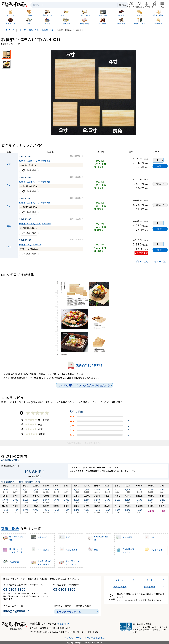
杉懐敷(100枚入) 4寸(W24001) (34, 182)
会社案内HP (63, 624)
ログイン (120, 580)
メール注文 (160, 261)
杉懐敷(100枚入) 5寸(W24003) (34, 203)
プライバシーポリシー (74, 638)
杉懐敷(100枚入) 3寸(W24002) (34, 161)
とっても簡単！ (84, 385)
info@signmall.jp (16, 611)
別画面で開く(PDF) (85, 365)
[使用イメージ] (6, 64)
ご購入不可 (160, 184)
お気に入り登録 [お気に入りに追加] (29, 170)
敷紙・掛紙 (10, 528)
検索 (122, 5)
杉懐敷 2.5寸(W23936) (30, 244)
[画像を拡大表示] (93, 93)
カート (150, 580)
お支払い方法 (120, 586)
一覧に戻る (9, 30)
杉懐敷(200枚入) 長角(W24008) (35, 223)
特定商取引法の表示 (96, 638)
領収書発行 (150, 586)
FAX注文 (142, 261)
